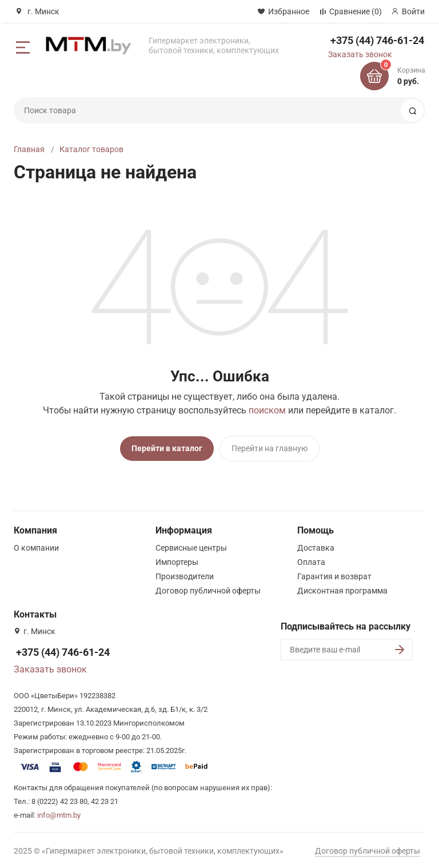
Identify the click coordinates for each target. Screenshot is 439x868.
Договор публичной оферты (208, 587)
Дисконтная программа (342, 587)
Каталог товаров (91, 149)
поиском (267, 410)
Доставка (316, 544)
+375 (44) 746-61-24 (377, 40)
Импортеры (177, 558)
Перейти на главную (270, 448)
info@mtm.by (59, 811)
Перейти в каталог (167, 448)
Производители (185, 572)
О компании (36, 544)
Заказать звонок (360, 54)
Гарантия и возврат (334, 572)
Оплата (311, 558)
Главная (29, 149)
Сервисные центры (191, 544)
